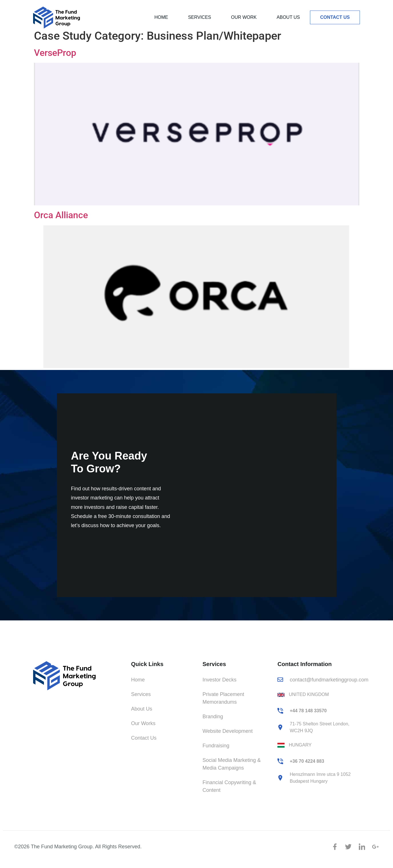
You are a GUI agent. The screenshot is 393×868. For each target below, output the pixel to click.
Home (161, 17)
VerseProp (55, 61)
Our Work (244, 17)
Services (200, 17)
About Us (288, 17)
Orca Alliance (61, 223)
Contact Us (335, 17)
